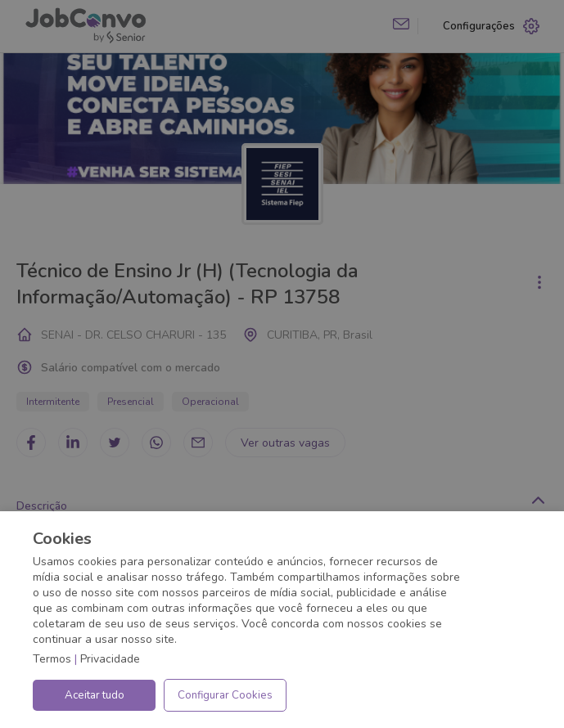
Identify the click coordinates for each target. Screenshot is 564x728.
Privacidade (110, 659)
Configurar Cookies (225, 695)
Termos (52, 659)
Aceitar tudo (95, 695)
